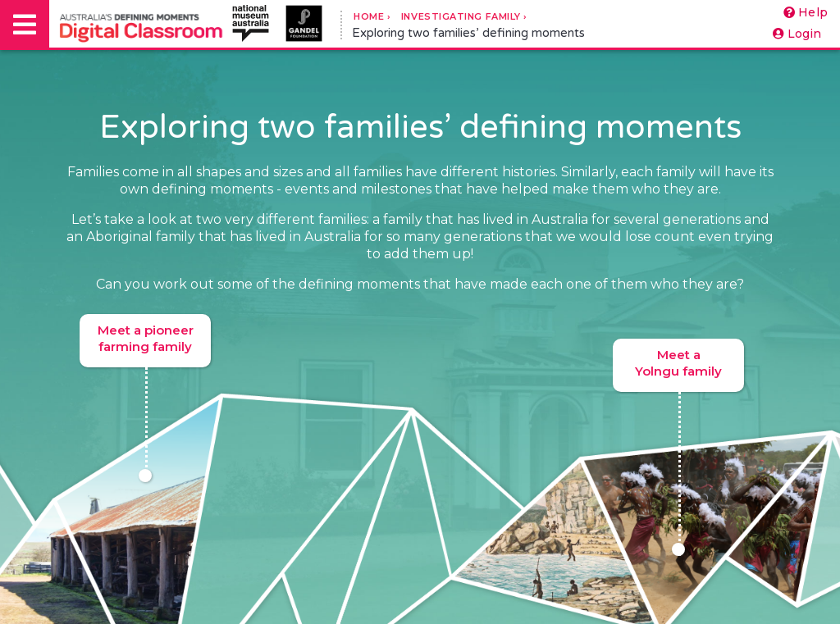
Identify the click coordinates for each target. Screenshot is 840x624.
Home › (372, 16)
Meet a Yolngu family (678, 369)
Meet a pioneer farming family (146, 345)
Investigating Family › (464, 16)
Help (806, 12)
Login (797, 34)
